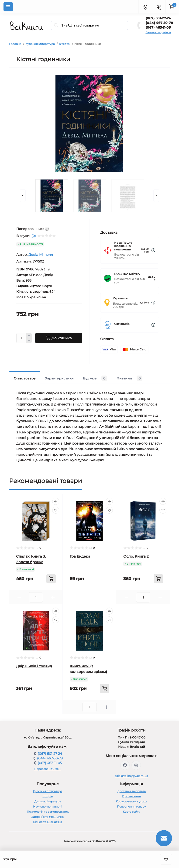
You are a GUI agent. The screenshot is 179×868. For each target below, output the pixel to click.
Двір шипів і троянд (34, 666)
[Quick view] (56, 501)
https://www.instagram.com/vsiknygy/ (136, 765)
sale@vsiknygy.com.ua (132, 776)
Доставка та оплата (131, 791)
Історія (48, 796)
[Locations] (145, 7)
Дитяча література (48, 801)
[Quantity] (21, 338)
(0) (34, 236)
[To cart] (51, 579)
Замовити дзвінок (158, 32)
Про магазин (131, 796)
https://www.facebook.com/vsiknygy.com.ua (125, 765)
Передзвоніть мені (48, 769)
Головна (15, 44)
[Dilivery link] (153, 250)
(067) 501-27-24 (158, 18)
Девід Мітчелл (41, 255)
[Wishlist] (56, 510)
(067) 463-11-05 (158, 27)
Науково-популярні (48, 806)
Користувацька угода (131, 801)
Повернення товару (131, 806)
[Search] (56, 25)
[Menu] (8, 7)
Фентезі (65, 44)
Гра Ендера (80, 556)
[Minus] (29, 341)
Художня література (40, 44)
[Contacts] (159, 7)
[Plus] (29, 336)
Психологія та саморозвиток (48, 812)
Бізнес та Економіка (48, 822)
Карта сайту (131, 812)
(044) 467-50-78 (159, 23)
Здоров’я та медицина (48, 817)
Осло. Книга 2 (136, 556)
